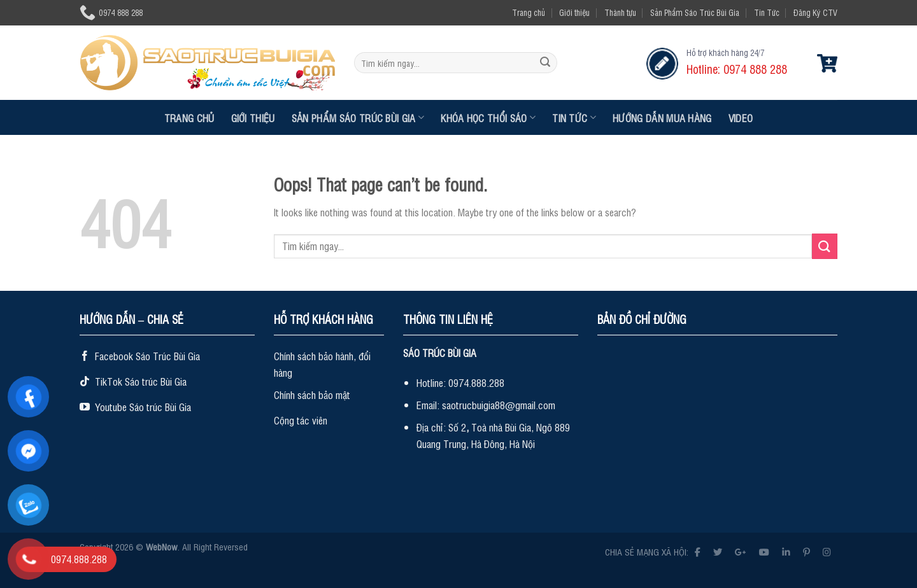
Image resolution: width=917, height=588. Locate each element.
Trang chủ (529, 12)
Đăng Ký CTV (815, 12)
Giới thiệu (574, 12)
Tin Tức (767, 12)
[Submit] (545, 63)
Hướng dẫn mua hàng (662, 118)
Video (741, 118)
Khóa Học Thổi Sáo (488, 118)
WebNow (162, 546)
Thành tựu (620, 12)
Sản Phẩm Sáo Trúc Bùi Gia (695, 12)
